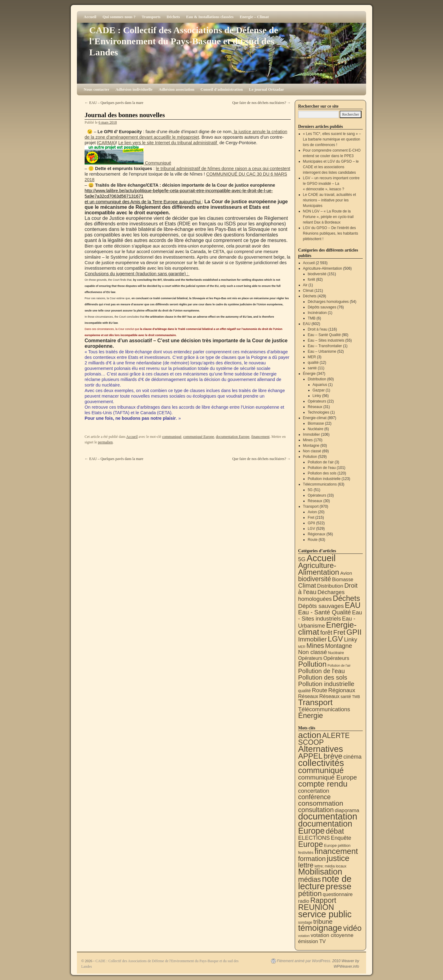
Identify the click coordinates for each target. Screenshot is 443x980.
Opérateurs (317, 401)
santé (312, 368)
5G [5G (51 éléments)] (302, 559)
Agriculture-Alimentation (323, 268)
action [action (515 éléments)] (310, 735)
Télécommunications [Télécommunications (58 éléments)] (324, 709)
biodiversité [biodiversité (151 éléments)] (315, 579)
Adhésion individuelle (134, 89)
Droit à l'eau (317, 329)
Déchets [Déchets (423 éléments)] (347, 598)
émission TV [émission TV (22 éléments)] (312, 941)
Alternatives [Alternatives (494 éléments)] (321, 749)
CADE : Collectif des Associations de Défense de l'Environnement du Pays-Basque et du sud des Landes (184, 41)
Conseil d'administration (222, 89)
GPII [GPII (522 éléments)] (354, 632)
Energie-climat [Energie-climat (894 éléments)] (327, 628)
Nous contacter (96, 89)
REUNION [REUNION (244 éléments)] (316, 907)
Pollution (310, 457)
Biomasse (316, 423)
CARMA (106, 143)
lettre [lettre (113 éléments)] (306, 865)
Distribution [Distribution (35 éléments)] (330, 586)
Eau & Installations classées (210, 17)
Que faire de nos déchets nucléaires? (261, 103)
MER (312, 357)
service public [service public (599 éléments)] (325, 914)
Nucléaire (315, 429)
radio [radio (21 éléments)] (304, 901)
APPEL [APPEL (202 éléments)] (310, 756)
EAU (307, 324)
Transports (151, 17)
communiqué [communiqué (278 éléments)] (321, 770)
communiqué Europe (199, 437)
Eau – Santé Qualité (324, 335)
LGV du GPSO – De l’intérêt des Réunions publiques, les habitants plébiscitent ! (331, 233)
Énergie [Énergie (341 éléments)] (311, 716)
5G (310, 490)
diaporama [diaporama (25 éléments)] (347, 810)
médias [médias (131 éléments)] (309, 879)
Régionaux (316, 534)
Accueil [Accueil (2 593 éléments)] (321, 558)
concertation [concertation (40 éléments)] (314, 791)
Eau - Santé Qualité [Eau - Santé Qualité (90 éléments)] (325, 612)
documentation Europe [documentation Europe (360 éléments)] (325, 827)
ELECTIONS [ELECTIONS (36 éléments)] (314, 838)
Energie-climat (315, 418)
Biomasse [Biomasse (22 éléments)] (343, 579)
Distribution (317, 379)
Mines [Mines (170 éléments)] (315, 646)
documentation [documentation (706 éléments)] (328, 816)
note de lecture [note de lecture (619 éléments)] (325, 883)
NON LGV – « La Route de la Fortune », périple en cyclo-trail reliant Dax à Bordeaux (328, 217)
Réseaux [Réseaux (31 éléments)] (329, 696)
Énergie (309, 374)
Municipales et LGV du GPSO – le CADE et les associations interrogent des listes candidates (331, 167)
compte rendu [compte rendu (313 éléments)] (323, 784)
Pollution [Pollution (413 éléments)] (312, 664)
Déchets (173, 17)
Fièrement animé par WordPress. (304, 961)
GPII (311, 523)
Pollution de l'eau (322, 468)
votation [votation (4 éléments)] (304, 936)
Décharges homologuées (328, 302)
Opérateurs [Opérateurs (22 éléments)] (310, 658)
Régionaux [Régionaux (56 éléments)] (342, 690)
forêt (311, 280)
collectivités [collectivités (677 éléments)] (321, 763)
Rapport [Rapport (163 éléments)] (323, 900)
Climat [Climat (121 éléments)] (307, 585)
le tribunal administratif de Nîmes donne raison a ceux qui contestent (223, 169)
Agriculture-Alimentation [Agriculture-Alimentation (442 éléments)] (319, 569)
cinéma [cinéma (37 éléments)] (352, 757)
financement (260, 437)
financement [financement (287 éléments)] (336, 851)
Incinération (317, 313)
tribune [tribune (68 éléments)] (323, 921)
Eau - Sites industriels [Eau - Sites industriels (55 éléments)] (330, 615)
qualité (313, 363)
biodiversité (317, 274)
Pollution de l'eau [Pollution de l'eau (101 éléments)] (321, 671)
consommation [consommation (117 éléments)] (321, 803)
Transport (311, 506)
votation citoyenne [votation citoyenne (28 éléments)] (332, 935)
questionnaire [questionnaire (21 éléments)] (338, 894)
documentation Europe (233, 437)
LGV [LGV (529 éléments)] (335, 639)
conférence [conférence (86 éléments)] (314, 797)
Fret (311, 518)
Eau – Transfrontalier (325, 346)
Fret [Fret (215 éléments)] (339, 632)
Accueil (90, 17)
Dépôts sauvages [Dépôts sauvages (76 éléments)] (321, 606)
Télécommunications (320, 484)
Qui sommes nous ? (119, 17)
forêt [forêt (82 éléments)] (326, 633)
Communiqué (158, 163)
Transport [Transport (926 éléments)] (315, 702)
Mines (308, 440)
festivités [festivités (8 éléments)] (306, 853)
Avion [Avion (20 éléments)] (346, 573)
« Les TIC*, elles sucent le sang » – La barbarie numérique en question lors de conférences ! (332, 139)
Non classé (312, 451)
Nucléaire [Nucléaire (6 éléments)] (336, 653)
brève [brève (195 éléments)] (333, 756)
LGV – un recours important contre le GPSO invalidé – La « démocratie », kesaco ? (331, 184)
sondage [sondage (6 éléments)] (305, 922)
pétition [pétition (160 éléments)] (310, 893)
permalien (105, 442)
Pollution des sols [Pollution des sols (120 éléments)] (323, 677)
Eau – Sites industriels (326, 340)
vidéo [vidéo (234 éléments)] (352, 928)
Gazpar (319, 390)
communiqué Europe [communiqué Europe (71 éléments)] (327, 777)
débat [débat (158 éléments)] (335, 831)
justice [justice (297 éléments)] (338, 858)
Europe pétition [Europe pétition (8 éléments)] (337, 845)
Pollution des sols (322, 473)
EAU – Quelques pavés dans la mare (114, 103)
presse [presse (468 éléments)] (339, 886)
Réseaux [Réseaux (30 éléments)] (308, 696)
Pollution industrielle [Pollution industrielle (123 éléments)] (326, 684)
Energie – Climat (254, 17)
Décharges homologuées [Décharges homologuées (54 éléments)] (321, 595)
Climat (308, 291)
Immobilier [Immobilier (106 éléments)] (312, 639)
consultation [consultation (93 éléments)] (316, 810)
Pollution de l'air (321, 462)
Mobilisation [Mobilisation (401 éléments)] (320, 872)
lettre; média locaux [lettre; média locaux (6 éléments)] (330, 866)
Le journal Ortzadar (266, 89)
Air (305, 285)
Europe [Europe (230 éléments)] (311, 844)
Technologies (318, 412)
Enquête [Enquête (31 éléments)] (341, 838)
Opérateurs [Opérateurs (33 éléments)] (336, 658)
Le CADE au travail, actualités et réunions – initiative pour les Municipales (330, 200)
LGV (311, 529)
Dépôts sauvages (322, 307)
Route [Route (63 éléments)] (320, 690)
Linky (317, 396)
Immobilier (311, 434)
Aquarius (320, 385)
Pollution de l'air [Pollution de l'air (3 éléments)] (339, 665)
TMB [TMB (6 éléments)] (356, 697)
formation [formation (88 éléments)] (312, 859)
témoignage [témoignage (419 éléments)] (320, 928)
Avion (312, 512)
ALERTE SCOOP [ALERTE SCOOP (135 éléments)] (324, 739)
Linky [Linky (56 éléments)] (351, 639)
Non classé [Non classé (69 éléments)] (313, 652)
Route (313, 540)
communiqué (172, 437)
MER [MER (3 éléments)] (302, 647)
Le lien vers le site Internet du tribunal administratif (168, 143)
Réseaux (315, 407)
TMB (311, 318)
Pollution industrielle (324, 479)
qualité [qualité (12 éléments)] (304, 691)
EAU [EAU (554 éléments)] (353, 605)
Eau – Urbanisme (322, 351)
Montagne (311, 446)
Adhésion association (177, 89)
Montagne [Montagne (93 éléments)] (339, 646)
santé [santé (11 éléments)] (346, 696)
